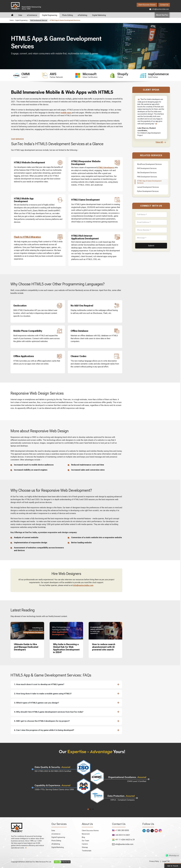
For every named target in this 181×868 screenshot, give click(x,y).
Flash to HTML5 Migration (27, 237)
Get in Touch (173, 866)
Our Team (85, 841)
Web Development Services (39, 20)
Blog (83, 837)
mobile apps (66, 113)
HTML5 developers (106, 168)
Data (20, 15)
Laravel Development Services (148, 187)
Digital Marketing (99, 15)
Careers (85, 844)
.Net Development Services (147, 173)
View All (161, 142)
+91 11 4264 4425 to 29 (123, 840)
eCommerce (32, 15)
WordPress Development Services (149, 164)
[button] (65, 684)
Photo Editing (67, 15)
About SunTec (162, 15)
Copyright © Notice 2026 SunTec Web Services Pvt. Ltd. (31, 862)
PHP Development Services (147, 168)
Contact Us (164, 5)
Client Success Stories (147, 5)
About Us (87, 824)
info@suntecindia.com (159, 9)
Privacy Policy (154, 861)
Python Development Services (148, 191)
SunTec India (26, 6)
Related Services (151, 155)
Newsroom (86, 834)
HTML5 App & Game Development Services (149, 182)
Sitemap (85, 847)
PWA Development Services (147, 177)
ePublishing (82, 15)
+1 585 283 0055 (121, 830)
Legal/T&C (166, 861)
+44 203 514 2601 (121, 835)
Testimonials (87, 851)
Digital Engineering (50, 15)
